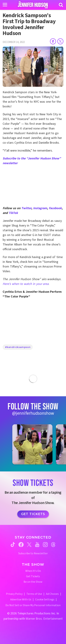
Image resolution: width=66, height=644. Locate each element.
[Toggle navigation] (5, 5)
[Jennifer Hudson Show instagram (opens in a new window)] (45, 545)
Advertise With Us (21, 600)
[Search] (61, 5)
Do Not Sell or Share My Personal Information (33, 605)
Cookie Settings (45, 600)
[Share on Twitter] (60, 41)
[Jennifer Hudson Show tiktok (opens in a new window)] (13, 544)
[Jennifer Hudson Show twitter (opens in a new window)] (29, 545)
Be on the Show (33, 582)
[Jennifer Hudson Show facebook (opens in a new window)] (21, 545)
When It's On (33, 571)
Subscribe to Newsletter (33, 554)
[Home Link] (33, 5)
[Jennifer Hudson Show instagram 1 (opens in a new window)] (32, 444)
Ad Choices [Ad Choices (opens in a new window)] (52, 594)
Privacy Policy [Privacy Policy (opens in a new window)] (14, 594)
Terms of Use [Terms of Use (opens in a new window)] (34, 594)
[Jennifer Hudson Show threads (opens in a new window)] (53, 545)
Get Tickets (33, 514)
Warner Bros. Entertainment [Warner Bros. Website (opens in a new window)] (44, 619)
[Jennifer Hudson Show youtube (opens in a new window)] (37, 544)
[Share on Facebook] (53, 41)
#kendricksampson (18, 347)
